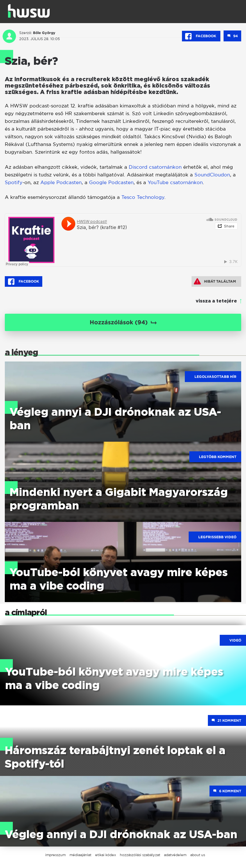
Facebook (201, 36)
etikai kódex (106, 855)
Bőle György (44, 33)
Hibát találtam (215, 281)
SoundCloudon (212, 175)
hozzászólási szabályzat (140, 855)
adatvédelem (175, 855)
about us (198, 855)
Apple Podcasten (61, 182)
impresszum (55, 855)
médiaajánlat (80, 855)
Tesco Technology (143, 197)
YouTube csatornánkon (175, 182)
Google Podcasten (111, 182)
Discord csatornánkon (155, 167)
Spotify (14, 182)
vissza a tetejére (216, 301)
